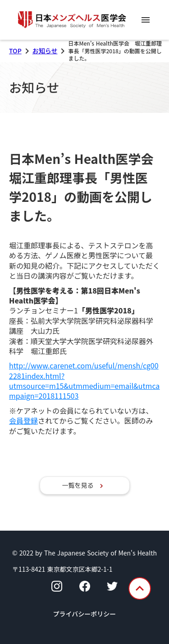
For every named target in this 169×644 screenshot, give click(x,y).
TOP (15, 51)
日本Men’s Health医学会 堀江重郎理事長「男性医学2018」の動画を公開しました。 (87, 187)
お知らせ (45, 51)
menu (146, 20)
